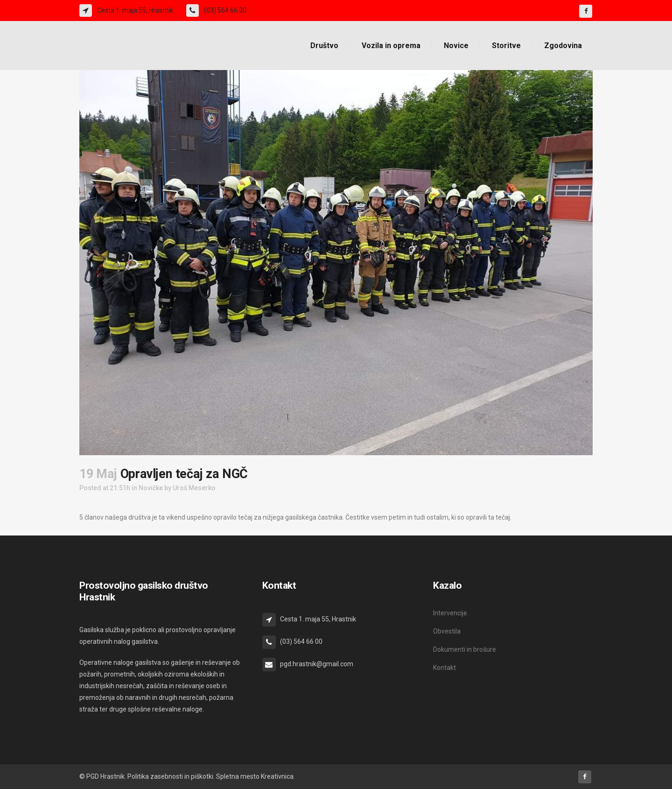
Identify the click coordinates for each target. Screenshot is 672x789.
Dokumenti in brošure (465, 649)
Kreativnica (277, 776)
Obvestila (447, 631)
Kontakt (444, 668)
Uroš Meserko (194, 488)
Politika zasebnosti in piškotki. (171, 776)
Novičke (151, 488)
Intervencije (450, 613)
